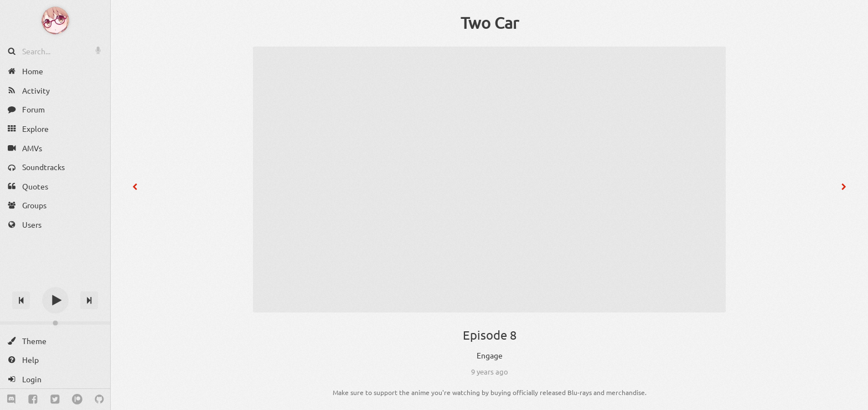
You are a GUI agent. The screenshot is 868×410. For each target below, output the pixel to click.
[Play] (55, 300)
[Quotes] (55, 186)
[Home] (55, 71)
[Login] (55, 379)
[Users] (55, 225)
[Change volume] (55, 323)
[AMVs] (55, 148)
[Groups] (55, 205)
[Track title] (55, 281)
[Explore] (55, 129)
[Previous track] (21, 300)
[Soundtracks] (55, 167)
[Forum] (55, 109)
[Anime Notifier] (55, 20)
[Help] (55, 360)
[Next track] (89, 300)
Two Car (490, 23)
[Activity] (55, 91)
